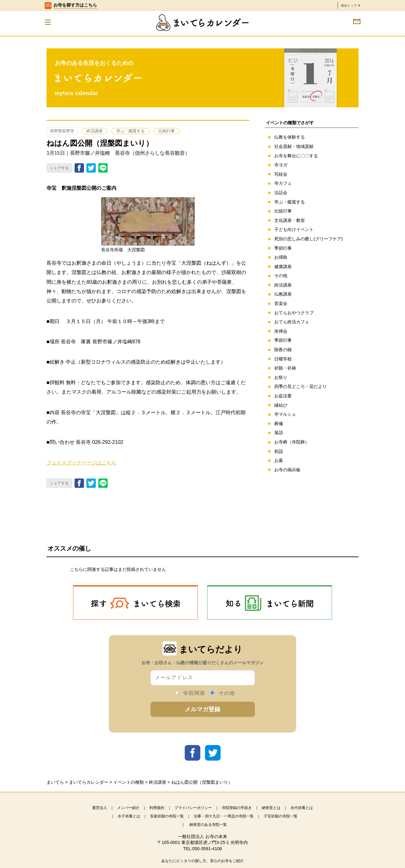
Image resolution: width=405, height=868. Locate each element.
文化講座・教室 (290, 220)
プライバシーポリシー (193, 808)
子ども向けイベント (294, 229)
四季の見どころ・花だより (300, 386)
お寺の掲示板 (287, 470)
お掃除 (281, 257)
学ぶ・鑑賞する (131, 131)
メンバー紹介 (128, 808)
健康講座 (283, 267)
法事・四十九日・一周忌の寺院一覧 (224, 816)
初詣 (279, 451)
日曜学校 (283, 359)
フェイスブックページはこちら (81, 463)
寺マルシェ (285, 414)
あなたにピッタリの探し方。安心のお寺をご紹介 (202, 861)
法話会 (281, 193)
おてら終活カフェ (292, 322)
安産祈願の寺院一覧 (167, 816)
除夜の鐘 (283, 350)
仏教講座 (283, 294)
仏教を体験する (290, 137)
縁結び (281, 405)
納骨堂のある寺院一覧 (208, 825)
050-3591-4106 (207, 849)
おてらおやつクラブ (294, 313)
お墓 (279, 460)
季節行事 (283, 248)
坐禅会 (281, 331)
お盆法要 (283, 396)
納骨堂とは (271, 808)
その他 (281, 276)
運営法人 (100, 808)
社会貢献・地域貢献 (294, 146)
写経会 (281, 174)
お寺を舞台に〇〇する (296, 156)
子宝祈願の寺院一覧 (281, 816)
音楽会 (281, 303)
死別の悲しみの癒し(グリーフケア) (308, 239)
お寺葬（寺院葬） (292, 442)
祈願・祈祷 (285, 368)
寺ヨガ (281, 165)
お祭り (281, 377)
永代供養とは (302, 808)
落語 (279, 433)
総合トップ (351, 5)
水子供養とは (129, 816)
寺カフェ (283, 183)
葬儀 (279, 424)
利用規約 (157, 808)
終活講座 (95, 131)
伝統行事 (167, 131)
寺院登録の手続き (237, 808)
